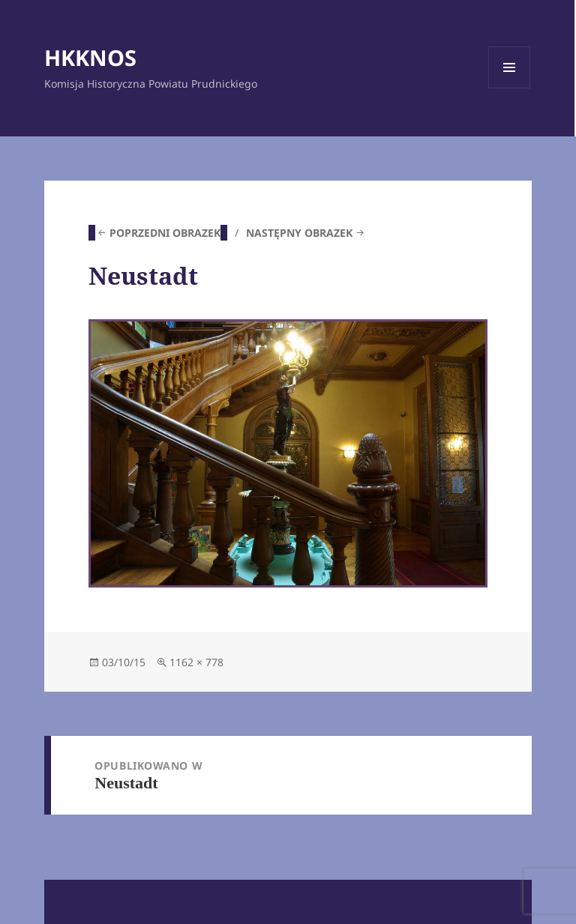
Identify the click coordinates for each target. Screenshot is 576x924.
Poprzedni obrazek (165, 233)
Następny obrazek (299, 233)
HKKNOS (90, 57)
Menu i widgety (510, 88)
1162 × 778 (196, 662)
